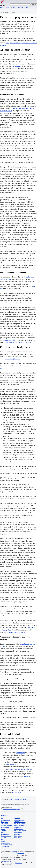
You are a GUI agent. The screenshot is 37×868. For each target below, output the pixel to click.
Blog (2, 8)
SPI (15, 859)
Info (2, 818)
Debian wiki (4, 838)
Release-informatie (6, 836)
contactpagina (14, 851)
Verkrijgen (17, 818)
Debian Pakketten (19, 825)
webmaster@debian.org (13, 359)
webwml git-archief (9, 340)
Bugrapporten (18, 836)
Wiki (27, 8)
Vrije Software (5, 824)
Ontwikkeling (18, 827)
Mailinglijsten (18, 838)
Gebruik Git (17, 66)
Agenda (3, 832)
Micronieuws (11, 8)
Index (3, 840)
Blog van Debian (6, 843)
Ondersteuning (19, 829)
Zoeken (3, 841)
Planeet (20, 8)
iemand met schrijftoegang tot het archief (18, 343)
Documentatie (5, 834)
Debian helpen (5, 827)
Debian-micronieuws (7, 845)
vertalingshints (11, 764)
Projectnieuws (5, 831)
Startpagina (4, 816)
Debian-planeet (5, 847)
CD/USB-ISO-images (20, 822)
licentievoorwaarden (6, 861)
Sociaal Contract (5, 820)
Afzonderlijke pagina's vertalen (15, 50)
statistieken (28, 776)
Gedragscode (5, 822)
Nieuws (3, 829)
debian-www (17, 793)
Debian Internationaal (20, 831)
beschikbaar (21, 853)
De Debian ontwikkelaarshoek (9, 10)
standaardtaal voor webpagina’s (11, 809)
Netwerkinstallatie (19, 820)
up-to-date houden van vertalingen (19, 769)
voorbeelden (21, 753)
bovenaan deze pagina (17, 632)
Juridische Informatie (6, 825)
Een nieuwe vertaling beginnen (15, 347)
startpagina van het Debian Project (18, 799)
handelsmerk (19, 863)
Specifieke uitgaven (20, 824)
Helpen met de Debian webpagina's (27, 10)
